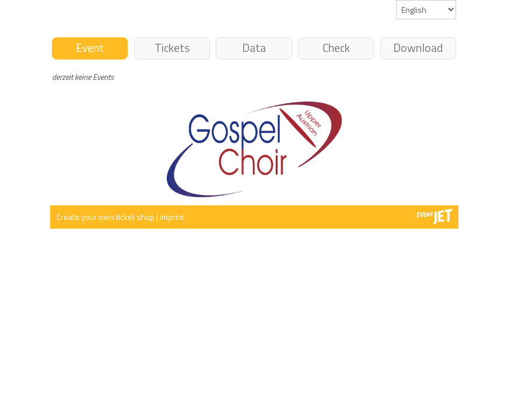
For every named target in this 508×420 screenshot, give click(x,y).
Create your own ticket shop (106, 217)
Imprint (172, 217)
